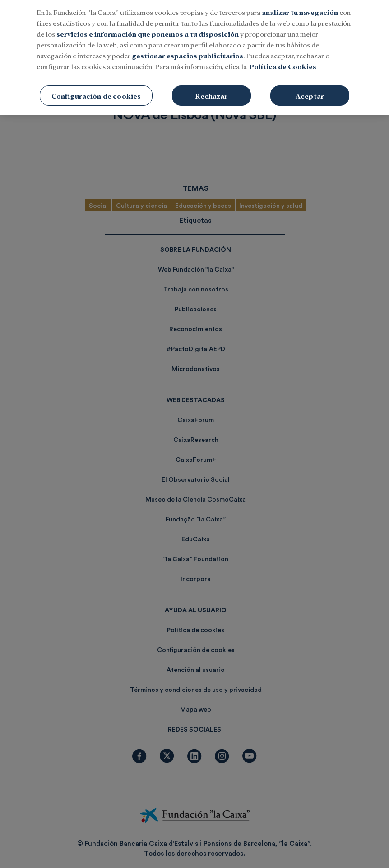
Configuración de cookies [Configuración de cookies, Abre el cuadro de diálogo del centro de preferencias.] (96, 90)
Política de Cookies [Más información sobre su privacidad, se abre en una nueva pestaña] (283, 60)
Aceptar (310, 90)
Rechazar (211, 90)
